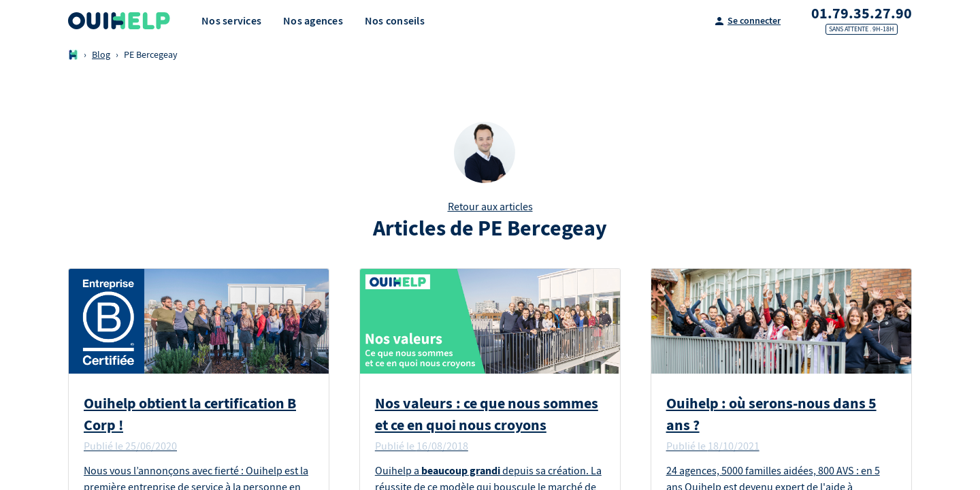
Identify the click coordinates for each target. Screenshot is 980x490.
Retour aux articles (490, 207)
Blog (101, 55)
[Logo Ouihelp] (119, 21)
